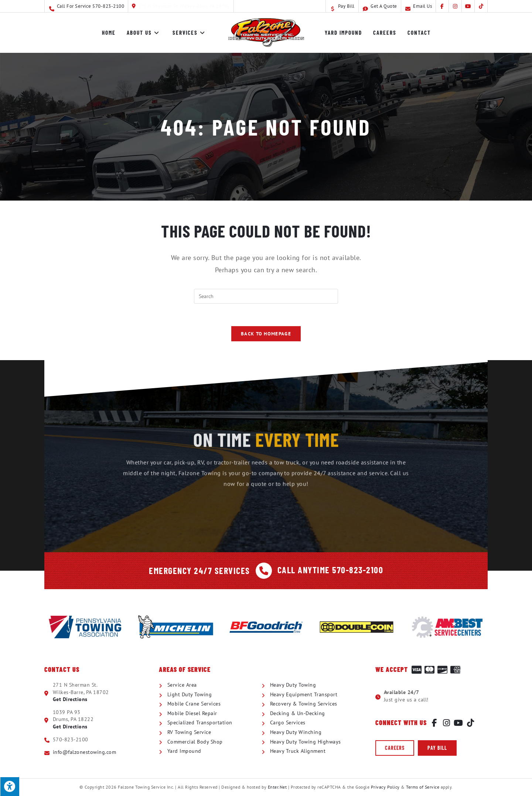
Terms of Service (423, 787)
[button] (395, 748)
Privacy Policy (385, 787)
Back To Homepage (266, 334)
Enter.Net (277, 787)
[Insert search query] (266, 296)
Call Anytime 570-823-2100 (330, 570)
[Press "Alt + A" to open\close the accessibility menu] (10, 786)
